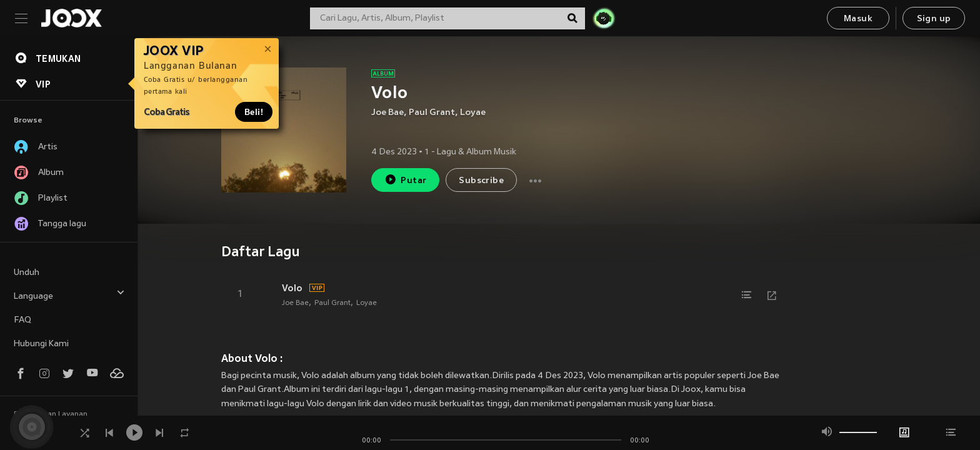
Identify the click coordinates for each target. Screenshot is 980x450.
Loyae (473, 113)
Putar (406, 180)
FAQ (22, 320)
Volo (292, 288)
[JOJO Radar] (604, 18)
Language (69, 295)
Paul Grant (432, 113)
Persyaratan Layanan (51, 414)
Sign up (934, 19)
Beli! (254, 112)
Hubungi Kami (41, 344)
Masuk (858, 19)
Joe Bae (387, 113)
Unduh (27, 273)
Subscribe (481, 181)
